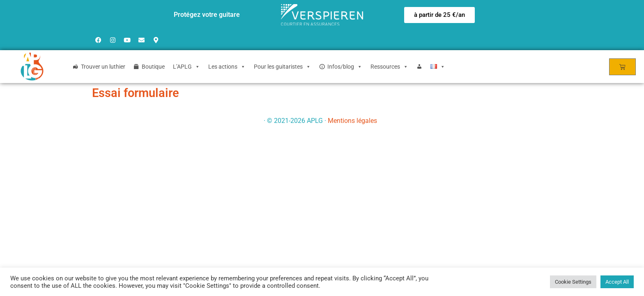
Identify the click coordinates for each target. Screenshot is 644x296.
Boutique (153, 67)
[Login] (419, 67)
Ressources (389, 67)
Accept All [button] (617, 282)
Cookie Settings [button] (573, 282)
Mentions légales (352, 121)
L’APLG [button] (186, 67)
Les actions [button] (227, 67)
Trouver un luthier (103, 67)
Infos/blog (345, 67)
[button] (439, 15)
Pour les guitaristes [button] (282, 67)
